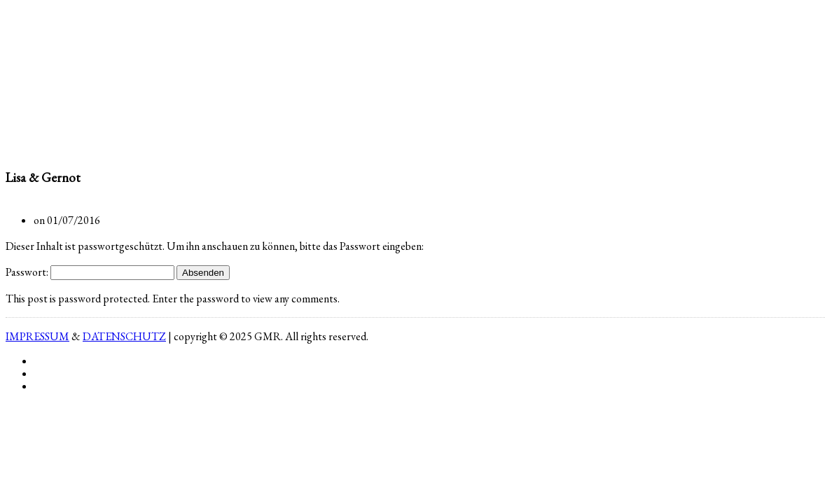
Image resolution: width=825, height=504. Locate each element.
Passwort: (90, 272)
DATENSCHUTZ (124, 336)
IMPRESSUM (37, 336)
